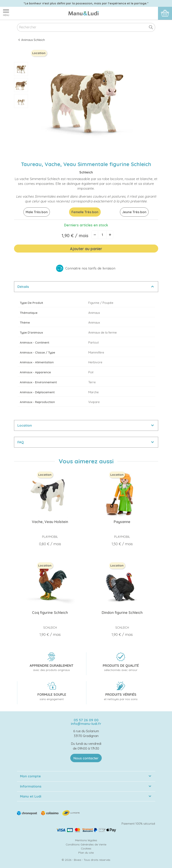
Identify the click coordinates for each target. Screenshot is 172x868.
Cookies (86, 848)
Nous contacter (86, 758)
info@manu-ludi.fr (86, 724)
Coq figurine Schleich (50, 613)
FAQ (21, 442)
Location (25, 425)
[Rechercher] (86, 27)
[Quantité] (102, 235)
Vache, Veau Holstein (50, 522)
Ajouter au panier (86, 249)
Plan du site (86, 853)
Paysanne (122, 522)
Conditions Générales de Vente (86, 844)
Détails (23, 287)
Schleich (86, 172)
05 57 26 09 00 (86, 720)
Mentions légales (86, 840)
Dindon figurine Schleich (122, 613)
